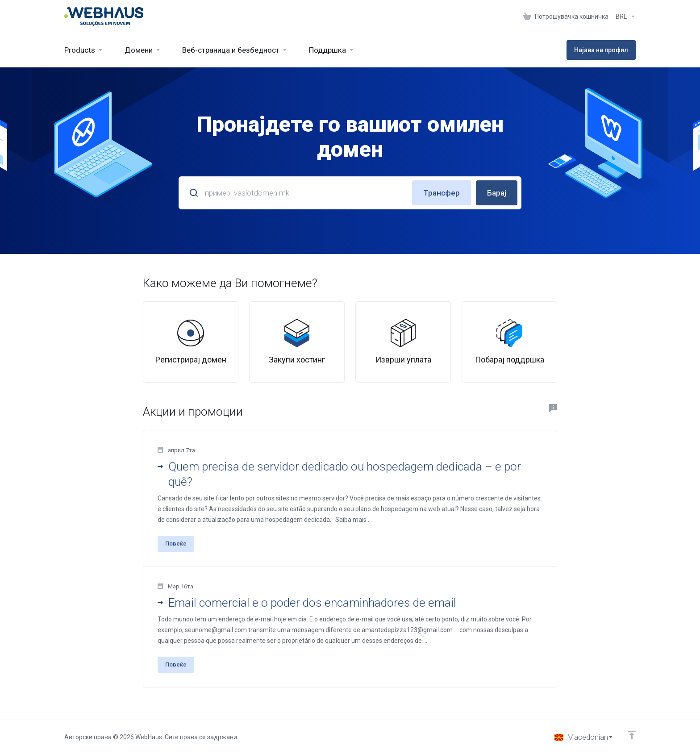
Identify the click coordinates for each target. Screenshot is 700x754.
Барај (497, 193)
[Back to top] (632, 735)
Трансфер (442, 193)
